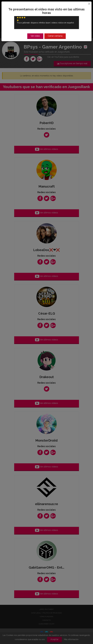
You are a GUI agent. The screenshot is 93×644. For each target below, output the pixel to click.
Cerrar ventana (55, 36)
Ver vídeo (35, 36)
